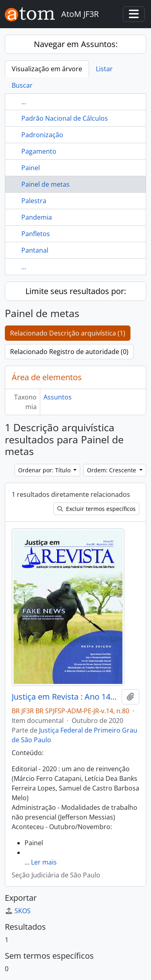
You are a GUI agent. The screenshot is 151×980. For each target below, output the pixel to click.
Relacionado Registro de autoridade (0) (69, 352)
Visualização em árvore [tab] (47, 69)
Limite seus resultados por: (76, 291)
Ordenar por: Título (45, 470)
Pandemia (37, 217)
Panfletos (36, 234)
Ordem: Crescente (112, 470)
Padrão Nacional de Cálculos (65, 118)
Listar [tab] (104, 69)
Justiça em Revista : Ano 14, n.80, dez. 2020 (65, 697)
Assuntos (58, 397)
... (24, 102)
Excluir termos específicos (96, 509)
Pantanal (35, 250)
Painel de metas (46, 184)
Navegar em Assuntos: (76, 44)
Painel (31, 168)
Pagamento (39, 151)
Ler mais (44, 862)
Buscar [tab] (22, 85)
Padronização (42, 135)
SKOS (18, 911)
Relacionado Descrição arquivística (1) (68, 333)
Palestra (34, 201)
